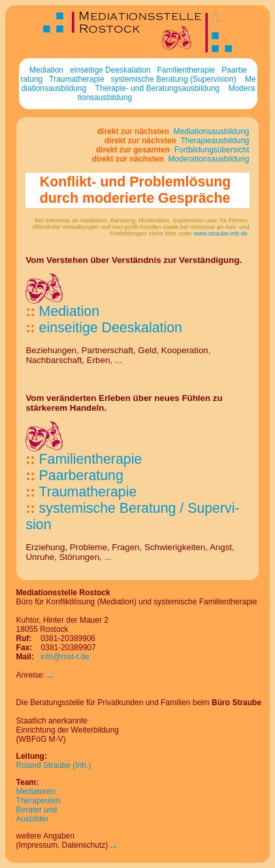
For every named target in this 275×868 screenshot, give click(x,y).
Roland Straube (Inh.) (54, 765)
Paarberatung (81, 476)
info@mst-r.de (65, 657)
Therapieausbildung (214, 141)
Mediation (46, 70)
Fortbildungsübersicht (210, 150)
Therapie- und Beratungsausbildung (157, 88)
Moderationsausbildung (207, 159)
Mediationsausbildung (210, 131)
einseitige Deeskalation (110, 70)
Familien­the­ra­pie (91, 459)
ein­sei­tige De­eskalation (111, 328)
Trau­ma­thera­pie (88, 492)
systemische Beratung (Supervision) (174, 79)
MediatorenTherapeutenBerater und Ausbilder (39, 805)
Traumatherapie (76, 79)
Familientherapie (186, 70)
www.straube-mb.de (221, 234)
